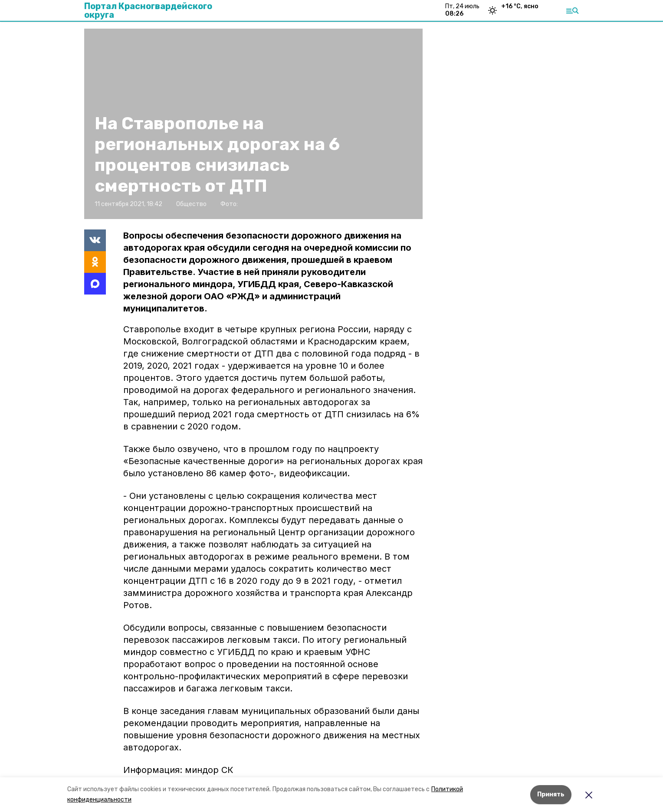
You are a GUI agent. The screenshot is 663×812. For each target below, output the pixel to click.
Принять (551, 794)
